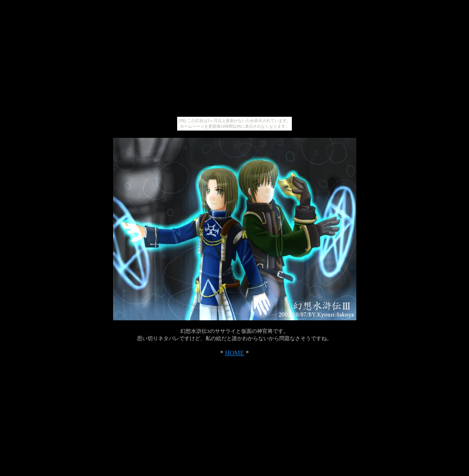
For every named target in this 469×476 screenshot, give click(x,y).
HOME (234, 353)
